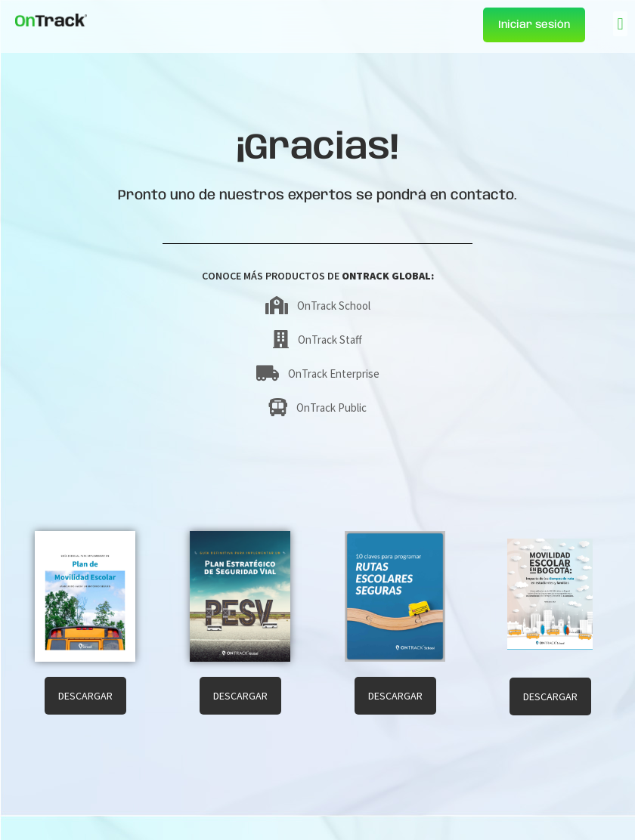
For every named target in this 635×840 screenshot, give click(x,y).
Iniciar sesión (534, 25)
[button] (620, 24)
